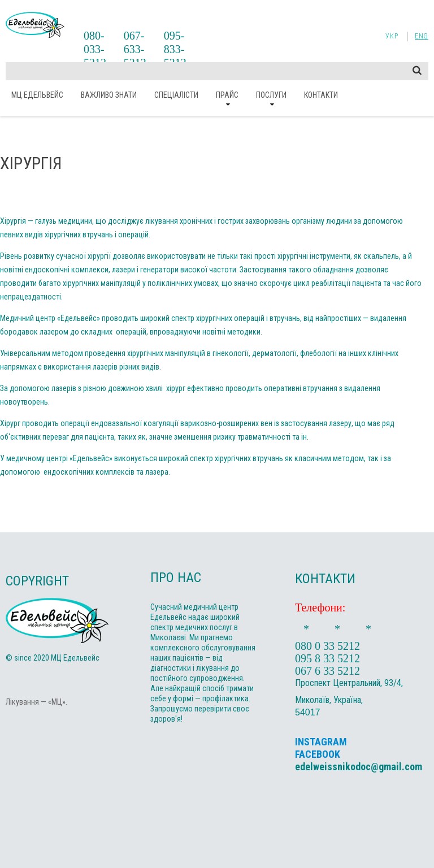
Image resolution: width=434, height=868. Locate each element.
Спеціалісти (176, 95)
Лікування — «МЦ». (36, 702)
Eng (422, 36)
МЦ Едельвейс (37, 95)
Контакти (321, 95)
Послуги (271, 95)
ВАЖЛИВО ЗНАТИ (109, 95)
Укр (392, 36)
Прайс (227, 95)
